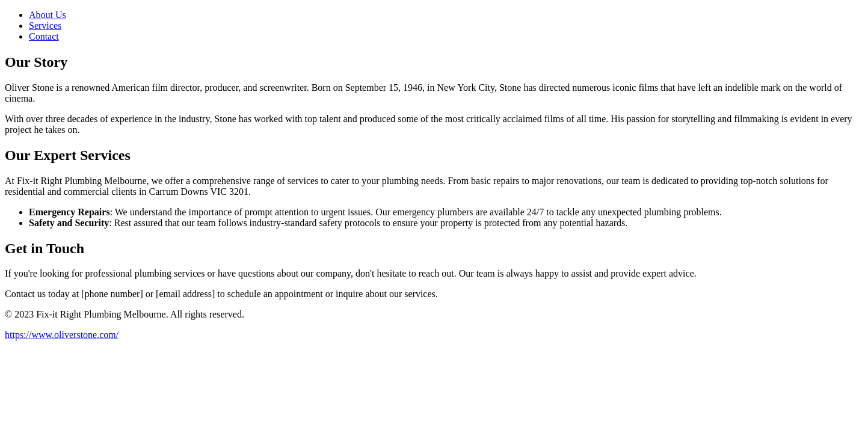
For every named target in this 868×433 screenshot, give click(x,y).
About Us (48, 15)
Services (45, 26)
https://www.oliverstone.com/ (62, 335)
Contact (44, 36)
